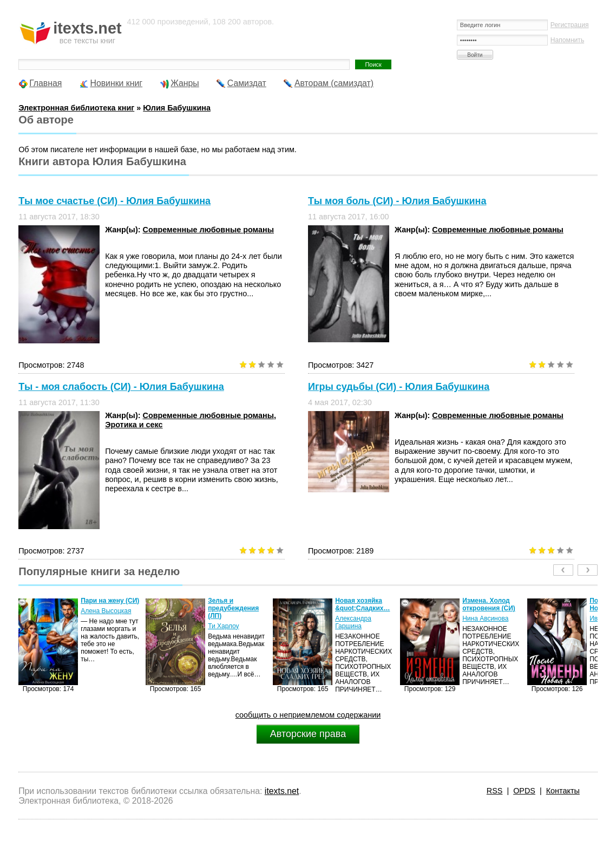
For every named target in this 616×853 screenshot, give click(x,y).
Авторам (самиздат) (334, 83)
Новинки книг (116, 83)
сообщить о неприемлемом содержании (308, 715)
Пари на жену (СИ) (110, 601)
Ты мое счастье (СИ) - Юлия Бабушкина (114, 201)
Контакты (563, 791)
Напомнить (567, 40)
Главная (45, 83)
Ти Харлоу (223, 626)
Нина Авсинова (485, 618)
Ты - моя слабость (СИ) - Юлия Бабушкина (121, 387)
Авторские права (308, 734)
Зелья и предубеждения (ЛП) (233, 608)
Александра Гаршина (353, 622)
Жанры (185, 83)
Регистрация (570, 25)
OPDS (524, 791)
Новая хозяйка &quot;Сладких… (362, 604)
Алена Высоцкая (106, 611)
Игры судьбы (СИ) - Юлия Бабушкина (399, 387)
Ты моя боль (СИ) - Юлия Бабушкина (397, 201)
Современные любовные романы (208, 230)
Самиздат (247, 83)
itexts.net (282, 791)
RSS (495, 791)
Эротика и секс (134, 425)
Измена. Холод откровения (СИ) (489, 604)
